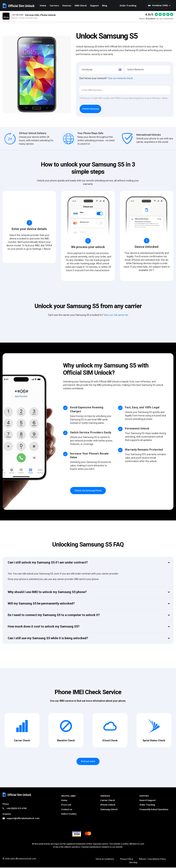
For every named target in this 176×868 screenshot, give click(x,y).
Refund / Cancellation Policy (152, 860)
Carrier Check (108, 801)
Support (94, 6)
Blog (105, 6)
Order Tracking (128, 6)
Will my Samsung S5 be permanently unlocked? (41, 604)
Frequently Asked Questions (154, 810)
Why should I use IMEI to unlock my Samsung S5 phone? (47, 592)
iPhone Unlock (108, 805)
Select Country (69, 815)
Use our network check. (121, 78)
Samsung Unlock (109, 810)
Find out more (88, 762)
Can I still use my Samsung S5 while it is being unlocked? (48, 639)
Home (43, 6)
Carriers (54, 6)
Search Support (147, 801)
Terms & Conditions (105, 860)
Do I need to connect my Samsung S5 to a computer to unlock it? (54, 616)
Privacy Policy (126, 860)
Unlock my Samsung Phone (88, 491)
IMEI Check (81, 6)
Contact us (67, 810)
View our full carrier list (116, 316)
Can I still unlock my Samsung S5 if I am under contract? (48, 563)
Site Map (133, 863)
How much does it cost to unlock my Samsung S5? (44, 627)
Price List (66, 805)
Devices (67, 6)
